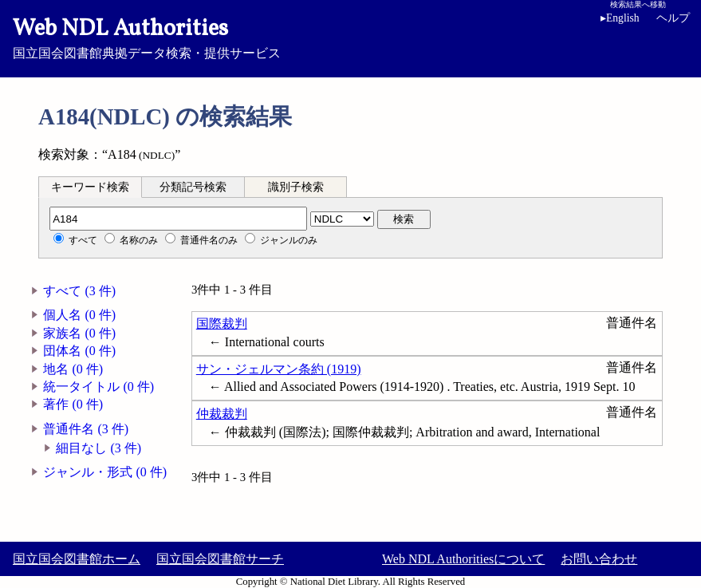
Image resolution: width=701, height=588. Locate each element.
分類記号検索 (193, 187)
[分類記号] (178, 219)
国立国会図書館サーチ (220, 559)
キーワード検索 (90, 187)
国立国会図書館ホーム (77, 559)
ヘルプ (673, 18)
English (620, 18)
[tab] (90, 187)
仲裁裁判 (222, 414)
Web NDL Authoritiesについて (463, 559)
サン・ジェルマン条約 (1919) (279, 369)
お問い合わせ (599, 559)
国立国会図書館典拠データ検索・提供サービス (350, 37)
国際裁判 (222, 324)
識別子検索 (296, 187)
